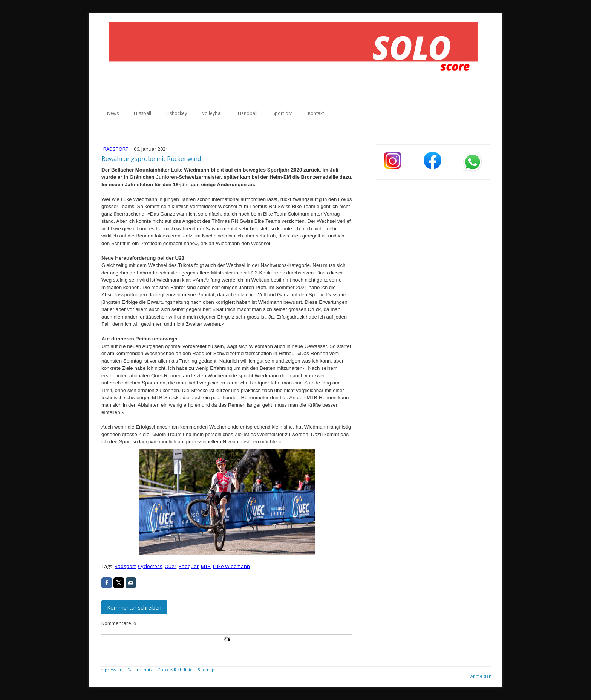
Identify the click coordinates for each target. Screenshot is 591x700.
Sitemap (206, 670)
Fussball (142, 113)
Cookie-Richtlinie (175, 670)
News (113, 113)
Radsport (116, 149)
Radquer (189, 566)
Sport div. (283, 113)
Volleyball (212, 113)
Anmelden (481, 676)
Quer (171, 566)
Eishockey (177, 113)
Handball (248, 113)
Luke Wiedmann (231, 566)
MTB (206, 566)
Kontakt (316, 113)
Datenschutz (140, 670)
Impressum (111, 670)
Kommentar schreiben (134, 607)
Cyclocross (150, 566)
